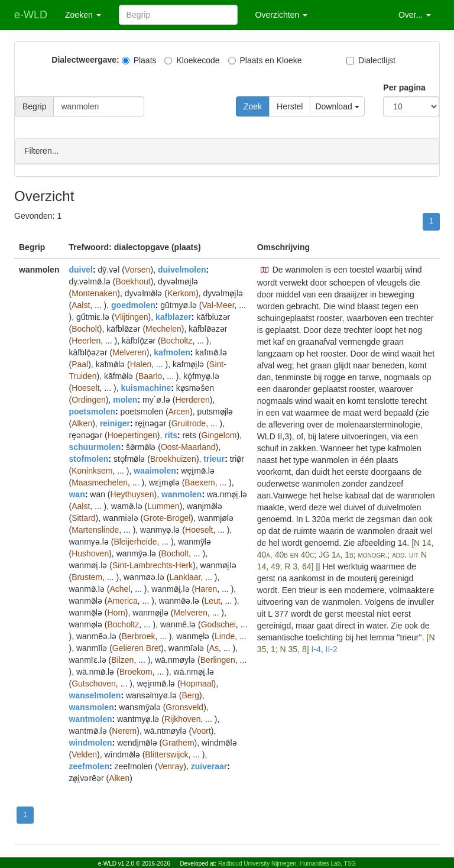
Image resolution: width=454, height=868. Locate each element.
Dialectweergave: (85, 60)
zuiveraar (209, 766)
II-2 (332, 649)
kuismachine (146, 387)
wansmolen (91, 707)
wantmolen (90, 718)
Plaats (139, 60)
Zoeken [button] (83, 15)
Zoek (253, 106)
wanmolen (181, 494)
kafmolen (172, 352)
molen (125, 399)
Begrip (34, 106)
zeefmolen (89, 766)
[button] (265, 270)
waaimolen (155, 470)
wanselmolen (95, 695)
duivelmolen (182, 269)
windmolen (90, 742)
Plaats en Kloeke (265, 60)
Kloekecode (192, 60)
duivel (80, 269)
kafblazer (174, 316)
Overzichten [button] (282, 15)
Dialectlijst (371, 60)
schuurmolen (95, 446)
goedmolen (133, 305)
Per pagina (404, 88)
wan (77, 494)
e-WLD (31, 15)
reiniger (115, 423)
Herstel (290, 106)
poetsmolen (92, 411)
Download (337, 106)
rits (171, 435)
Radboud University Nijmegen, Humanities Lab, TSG (287, 864)
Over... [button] (415, 15)
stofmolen (88, 458)
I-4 (316, 649)
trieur (214, 458)
